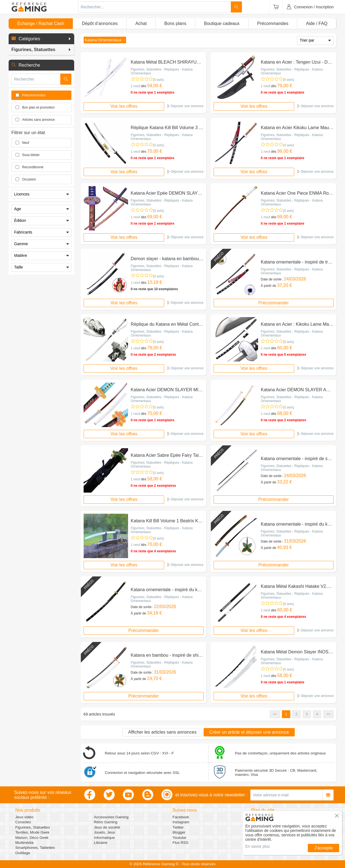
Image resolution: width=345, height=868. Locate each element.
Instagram (181, 822)
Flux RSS (180, 843)
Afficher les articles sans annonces (162, 732)
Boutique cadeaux (222, 23)
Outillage (23, 853)
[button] (41, 39)
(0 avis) (158, 80)
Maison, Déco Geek (32, 838)
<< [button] (275, 714)
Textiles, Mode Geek (32, 832)
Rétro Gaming (106, 822)
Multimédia (24, 843)
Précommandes (273, 23)
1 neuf (135, 86)
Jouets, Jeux (104, 832)
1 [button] (286, 714)
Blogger (179, 832)
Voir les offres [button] (124, 106)
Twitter (178, 827)
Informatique (104, 838)
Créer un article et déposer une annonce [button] (249, 732)
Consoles (23, 822)
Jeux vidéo (24, 817)
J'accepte (323, 848)
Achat (141, 23)
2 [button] (297, 714)
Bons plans (175, 23)
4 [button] (317, 714)
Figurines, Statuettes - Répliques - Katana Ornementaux (162, 71)
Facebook (181, 817)
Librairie (101, 843)
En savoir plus (257, 846)
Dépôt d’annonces (100, 23)
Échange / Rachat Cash (41, 23)
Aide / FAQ (317, 23)
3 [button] (307, 714)
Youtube (179, 838)
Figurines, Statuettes (33, 827)
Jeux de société (107, 827)
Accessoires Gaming (111, 817)
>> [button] (328, 714)
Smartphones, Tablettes (35, 848)
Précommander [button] (273, 303)
